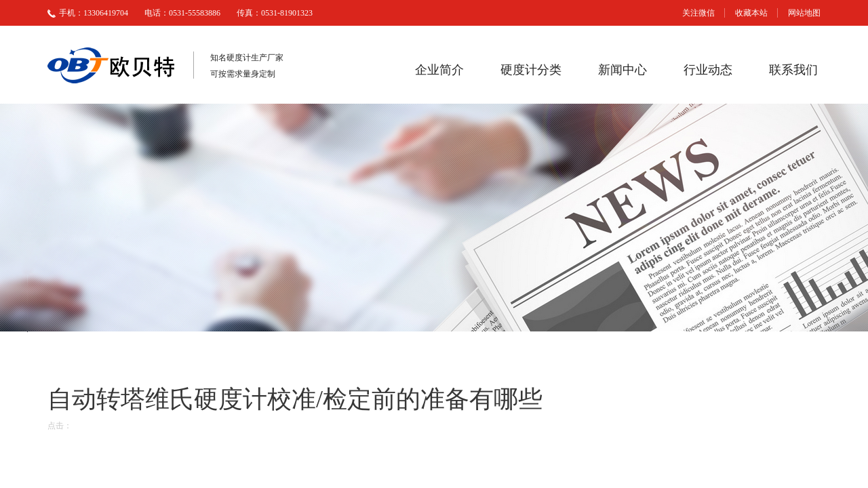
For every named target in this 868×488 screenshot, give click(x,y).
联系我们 (793, 70)
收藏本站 (751, 13)
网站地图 (804, 13)
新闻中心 (623, 70)
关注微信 (698, 13)
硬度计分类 (531, 70)
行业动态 (708, 70)
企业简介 (439, 70)
